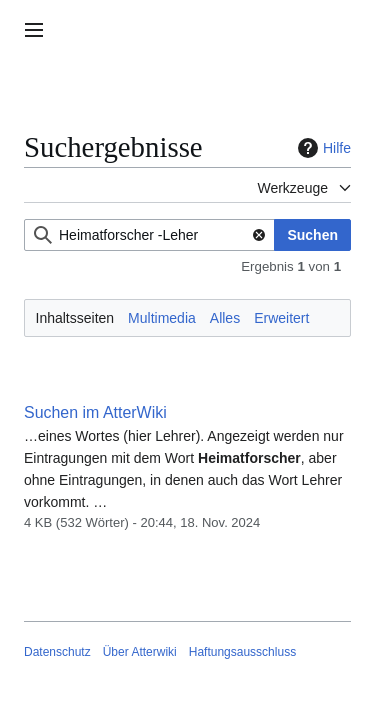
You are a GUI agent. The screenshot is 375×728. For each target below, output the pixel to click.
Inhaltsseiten (75, 318)
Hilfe (322, 148)
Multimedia (162, 318)
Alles (225, 318)
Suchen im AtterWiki (95, 412)
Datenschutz (57, 652)
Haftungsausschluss (242, 652)
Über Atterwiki (140, 652)
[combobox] (149, 235)
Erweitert (281, 318)
